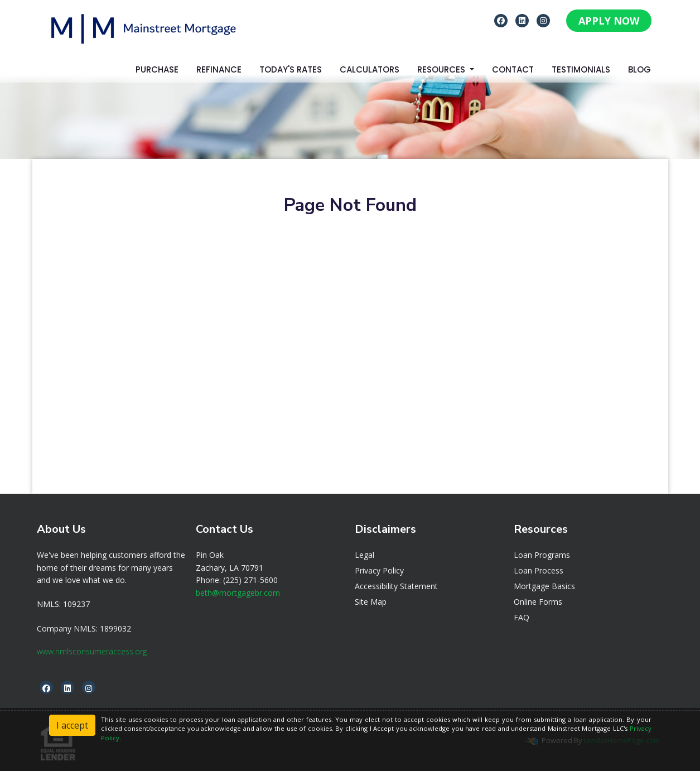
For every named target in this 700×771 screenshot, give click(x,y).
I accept (72, 725)
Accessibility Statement (396, 586)
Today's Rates (291, 69)
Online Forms (538, 602)
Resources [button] (442, 69)
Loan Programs (542, 555)
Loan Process (539, 570)
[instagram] (543, 20)
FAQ (522, 617)
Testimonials (581, 69)
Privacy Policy (379, 570)
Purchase (157, 69)
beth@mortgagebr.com (238, 593)
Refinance (219, 69)
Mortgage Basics (544, 586)
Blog (639, 69)
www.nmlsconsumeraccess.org (92, 651)
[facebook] (501, 20)
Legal (365, 555)
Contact (513, 69)
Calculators (370, 69)
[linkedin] (522, 20)
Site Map (371, 602)
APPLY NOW (609, 21)
